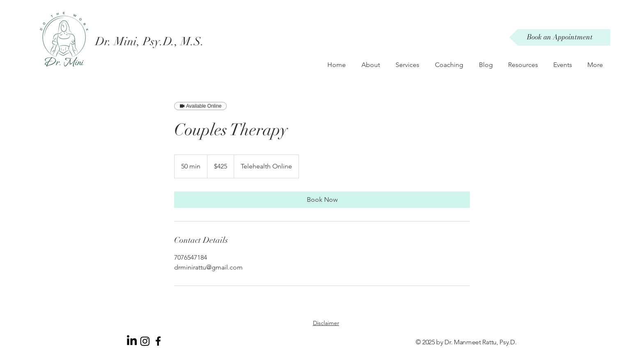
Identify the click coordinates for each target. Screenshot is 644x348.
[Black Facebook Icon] (158, 341)
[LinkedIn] (132, 341)
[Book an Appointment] (560, 37)
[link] (322, 200)
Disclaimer (326, 323)
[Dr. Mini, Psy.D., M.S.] (154, 41)
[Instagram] (145, 341)
